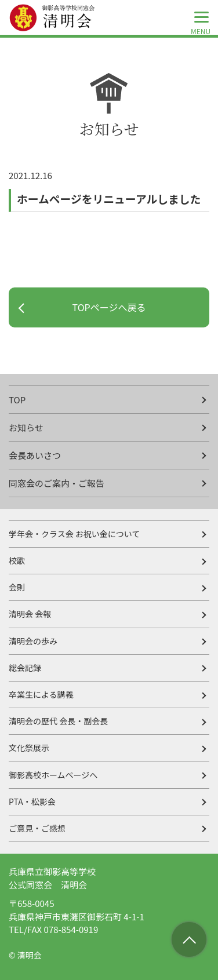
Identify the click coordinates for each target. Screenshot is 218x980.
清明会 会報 (30, 614)
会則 (17, 587)
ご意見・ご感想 (37, 828)
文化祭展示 (29, 748)
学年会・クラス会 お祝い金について (74, 534)
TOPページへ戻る (109, 307)
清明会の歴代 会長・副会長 (58, 721)
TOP (17, 400)
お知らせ (26, 427)
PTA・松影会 (32, 802)
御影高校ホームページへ (53, 775)
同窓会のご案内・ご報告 (57, 483)
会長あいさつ (35, 455)
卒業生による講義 (41, 694)
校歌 (17, 560)
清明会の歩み (33, 641)
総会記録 (25, 668)
